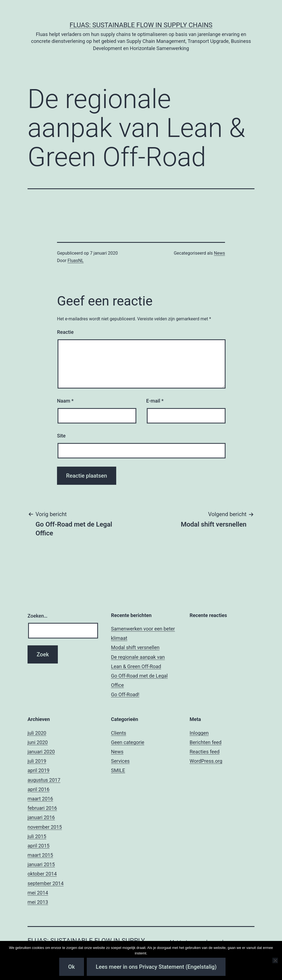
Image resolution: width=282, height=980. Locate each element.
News (219, 253)
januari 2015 (41, 864)
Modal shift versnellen (135, 647)
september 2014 (46, 883)
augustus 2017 (44, 780)
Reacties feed (205, 752)
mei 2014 (38, 893)
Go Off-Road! (125, 694)
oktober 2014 (42, 874)
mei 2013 (38, 902)
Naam (65, 401)
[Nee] (275, 960)
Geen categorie (128, 742)
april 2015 (39, 846)
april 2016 (39, 789)
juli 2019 (37, 761)
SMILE (118, 770)
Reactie (65, 332)
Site (61, 436)
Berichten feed (206, 742)
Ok (72, 967)
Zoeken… (37, 616)
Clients (119, 733)
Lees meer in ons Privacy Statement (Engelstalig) (156, 967)
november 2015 (45, 827)
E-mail (155, 401)
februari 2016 (42, 808)
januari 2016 (41, 817)
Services (120, 761)
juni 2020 (38, 742)
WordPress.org (206, 761)
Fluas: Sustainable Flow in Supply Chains (141, 25)
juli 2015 (37, 836)
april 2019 (39, 770)
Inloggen (199, 733)
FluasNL (76, 261)
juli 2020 (37, 733)
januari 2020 (41, 752)
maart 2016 (40, 799)
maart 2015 (40, 855)
